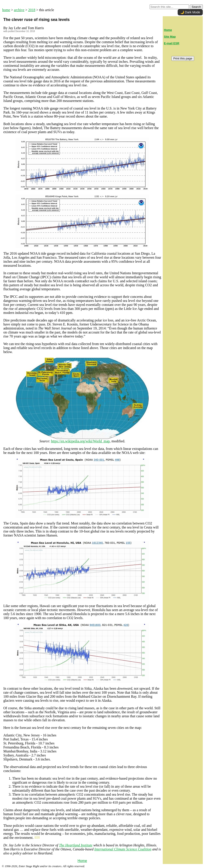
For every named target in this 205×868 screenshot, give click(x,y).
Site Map (170, 37)
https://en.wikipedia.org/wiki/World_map (80, 441)
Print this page (183, 58)
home (6, 10)
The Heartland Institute (76, 845)
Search (196, 7)
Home (82, 861)
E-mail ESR (172, 43)
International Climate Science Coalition (123, 849)
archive (19, 10)
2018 (32, 10)
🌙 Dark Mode (190, 12)
